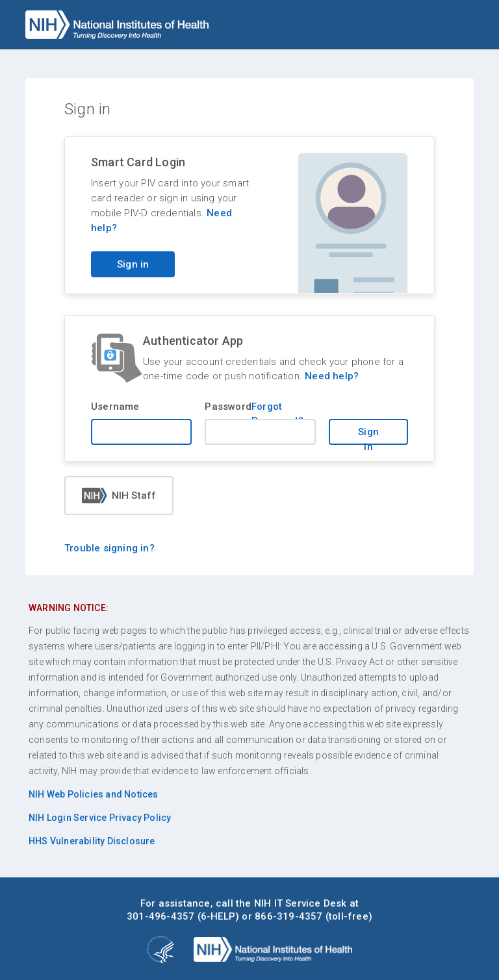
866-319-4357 (288, 916)
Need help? (332, 376)
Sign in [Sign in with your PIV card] (133, 264)
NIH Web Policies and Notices (94, 794)
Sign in (368, 435)
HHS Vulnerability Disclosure (92, 841)
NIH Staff (119, 496)
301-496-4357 (160, 916)
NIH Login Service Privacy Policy (100, 818)
